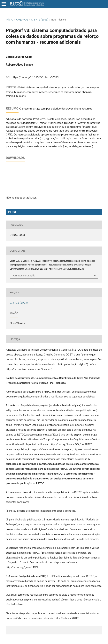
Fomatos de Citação (24, 276)
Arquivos (22, 20)
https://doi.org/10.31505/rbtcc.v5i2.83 (35, 77)
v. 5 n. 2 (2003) (40, 20)
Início (9, 20)
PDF (14, 212)
